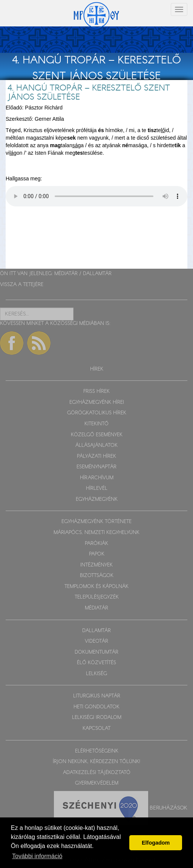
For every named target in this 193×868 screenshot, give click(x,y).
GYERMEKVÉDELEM (97, 783)
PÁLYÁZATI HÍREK (96, 456)
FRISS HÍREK (96, 392)
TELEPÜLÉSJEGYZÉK (97, 597)
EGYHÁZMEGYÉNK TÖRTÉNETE (96, 522)
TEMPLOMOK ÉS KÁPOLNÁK (96, 587)
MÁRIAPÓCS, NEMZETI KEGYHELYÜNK (96, 533)
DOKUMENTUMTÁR (96, 652)
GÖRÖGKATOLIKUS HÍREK (97, 413)
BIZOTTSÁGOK (97, 576)
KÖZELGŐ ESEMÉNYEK (97, 435)
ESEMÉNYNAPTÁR (96, 467)
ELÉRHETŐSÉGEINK (97, 751)
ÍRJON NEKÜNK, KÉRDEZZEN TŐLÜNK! (96, 762)
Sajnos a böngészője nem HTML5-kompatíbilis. (96, 196)
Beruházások (168, 808)
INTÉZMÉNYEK (96, 565)
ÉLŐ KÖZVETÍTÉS (96, 663)
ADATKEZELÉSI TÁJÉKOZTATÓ (97, 773)
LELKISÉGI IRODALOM (97, 718)
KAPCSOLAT (96, 729)
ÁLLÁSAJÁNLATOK (96, 446)
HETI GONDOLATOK (96, 707)
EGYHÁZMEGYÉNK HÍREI (97, 402)
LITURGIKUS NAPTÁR (97, 696)
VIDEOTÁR (96, 641)
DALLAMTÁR (97, 274)
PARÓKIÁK (96, 544)
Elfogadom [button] (156, 843)
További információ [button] (37, 856)
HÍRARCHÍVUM (97, 478)
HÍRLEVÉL (97, 489)
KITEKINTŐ (96, 424)
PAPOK (97, 554)
